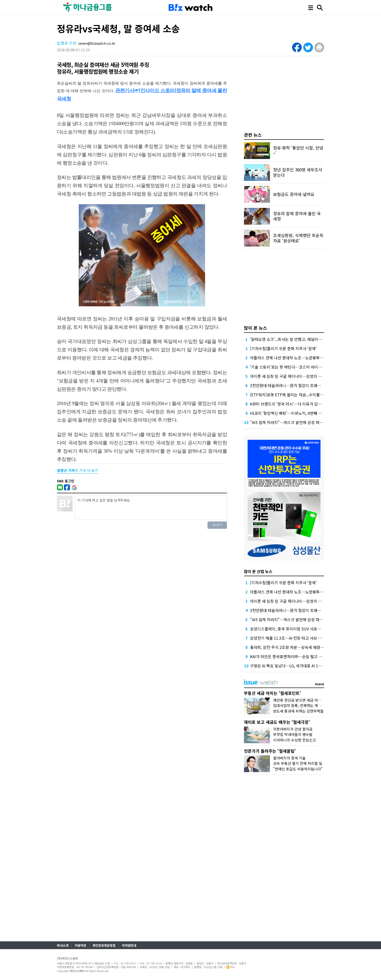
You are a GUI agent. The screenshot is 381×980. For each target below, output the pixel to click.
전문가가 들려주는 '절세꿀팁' (270, 751)
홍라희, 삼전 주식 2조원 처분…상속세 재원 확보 (289, 647)
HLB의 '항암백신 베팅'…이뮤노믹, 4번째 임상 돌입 (292, 413)
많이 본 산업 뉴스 (258, 571)
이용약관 (80, 945)
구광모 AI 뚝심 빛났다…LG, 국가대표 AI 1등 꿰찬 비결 (294, 666)
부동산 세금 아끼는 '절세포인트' (273, 693)
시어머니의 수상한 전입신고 (294, 740)
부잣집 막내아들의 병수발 (293, 734)
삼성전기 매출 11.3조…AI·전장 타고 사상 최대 (288, 638)
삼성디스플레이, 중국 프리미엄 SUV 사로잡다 (287, 629)
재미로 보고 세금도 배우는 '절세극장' (277, 722)
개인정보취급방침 (104, 945)
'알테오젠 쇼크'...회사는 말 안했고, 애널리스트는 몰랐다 (295, 339)
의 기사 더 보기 (78, 470)
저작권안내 (129, 945)
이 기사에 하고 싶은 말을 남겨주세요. (151, 508)
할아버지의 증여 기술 (289, 758)
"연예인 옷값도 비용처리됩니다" (298, 769)
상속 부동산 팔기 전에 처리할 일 (298, 763)
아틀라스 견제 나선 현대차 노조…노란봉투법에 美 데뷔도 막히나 (303, 358)
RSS (231, 967)
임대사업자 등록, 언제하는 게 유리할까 (303, 705)
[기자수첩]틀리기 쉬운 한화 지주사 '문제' (283, 348)
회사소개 (63, 945)
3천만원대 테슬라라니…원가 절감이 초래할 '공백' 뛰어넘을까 (300, 385)
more (320, 684)
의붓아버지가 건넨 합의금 (293, 729)
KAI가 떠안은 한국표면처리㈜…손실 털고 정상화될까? (294, 656)
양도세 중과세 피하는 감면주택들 (298, 711)
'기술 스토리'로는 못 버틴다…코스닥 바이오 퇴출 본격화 (296, 367)
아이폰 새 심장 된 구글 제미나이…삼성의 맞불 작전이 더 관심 (300, 376)
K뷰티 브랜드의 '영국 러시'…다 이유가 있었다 (288, 404)
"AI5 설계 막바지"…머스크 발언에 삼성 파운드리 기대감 (296, 422)
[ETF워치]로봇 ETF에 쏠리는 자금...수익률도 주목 (291, 395)
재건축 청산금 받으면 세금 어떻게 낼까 (303, 700)
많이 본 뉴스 (255, 328)
